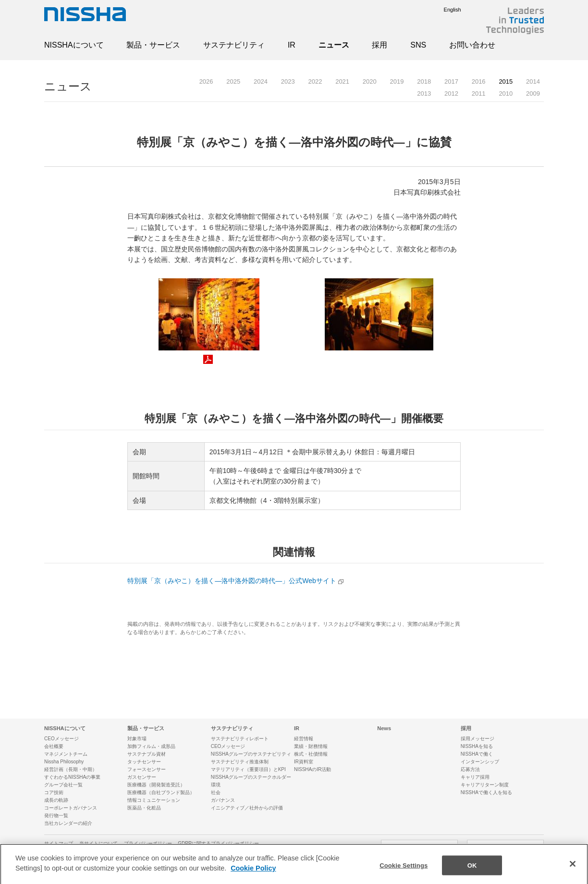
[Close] (573, 869)
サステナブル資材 (147, 754)
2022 (315, 81)
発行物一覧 (56, 816)
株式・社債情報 (311, 754)
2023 (288, 81)
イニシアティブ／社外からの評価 (247, 808)
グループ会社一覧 (63, 785)
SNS (418, 45)
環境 (216, 785)
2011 (479, 93)
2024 (261, 81)
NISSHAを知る (477, 746)
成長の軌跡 (56, 800)
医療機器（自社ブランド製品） (161, 792)
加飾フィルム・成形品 (151, 746)
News (384, 728)
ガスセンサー (142, 777)
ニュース (334, 45)
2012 (451, 93)
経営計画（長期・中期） (71, 769)
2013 (424, 93)
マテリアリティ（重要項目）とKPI (248, 769)
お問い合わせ (472, 45)
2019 (397, 81)
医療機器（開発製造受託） (156, 785)
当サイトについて (98, 843)
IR (292, 45)
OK (472, 870)
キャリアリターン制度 (485, 785)
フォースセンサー (147, 769)
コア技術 (54, 792)
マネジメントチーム (66, 754)
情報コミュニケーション (154, 800)
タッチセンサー (144, 762)
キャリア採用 (475, 777)
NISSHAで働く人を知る (486, 792)
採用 (380, 45)
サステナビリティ (234, 45)
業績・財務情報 (311, 746)
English (445, 10)
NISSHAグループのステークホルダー (251, 777)
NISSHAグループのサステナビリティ (251, 754)
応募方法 (470, 769)
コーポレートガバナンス (71, 808)
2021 (342, 81)
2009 (533, 93)
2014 (533, 81)
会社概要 (54, 746)
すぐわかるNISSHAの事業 (72, 777)
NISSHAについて (74, 45)
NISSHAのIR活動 (312, 769)
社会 (216, 792)
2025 (233, 81)
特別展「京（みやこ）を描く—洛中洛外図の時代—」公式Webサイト (232, 581)
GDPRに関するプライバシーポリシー (218, 843)
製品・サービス (153, 45)
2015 (506, 81)
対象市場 (137, 739)
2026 (206, 81)
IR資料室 (304, 762)
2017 (451, 81)
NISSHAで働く (477, 754)
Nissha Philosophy (64, 762)
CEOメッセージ (61, 739)
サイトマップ (59, 843)
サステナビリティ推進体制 (240, 762)
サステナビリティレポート (240, 739)
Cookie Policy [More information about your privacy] (253, 873)
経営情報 (304, 739)
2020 (370, 81)
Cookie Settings (404, 870)
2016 (479, 81)
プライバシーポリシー (148, 843)
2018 (424, 81)
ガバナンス (223, 800)
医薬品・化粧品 (144, 808)
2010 (506, 93)
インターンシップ (480, 762)
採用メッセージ (478, 739)
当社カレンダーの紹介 (68, 823)
